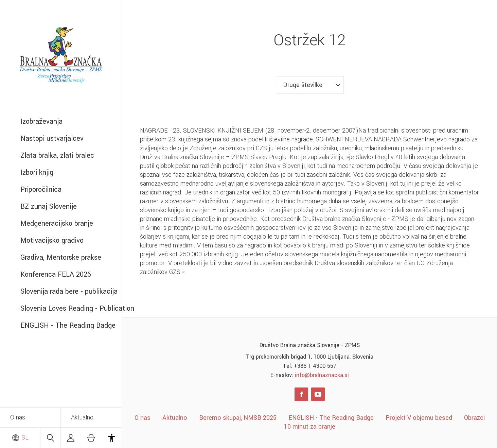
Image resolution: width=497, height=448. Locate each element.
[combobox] (310, 85)
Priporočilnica (41, 189)
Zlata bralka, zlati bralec (57, 156)
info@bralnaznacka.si (322, 375)
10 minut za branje (310, 427)
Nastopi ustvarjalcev (52, 139)
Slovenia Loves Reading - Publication (71, 308)
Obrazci (474, 418)
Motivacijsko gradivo (52, 240)
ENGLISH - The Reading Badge (68, 325)
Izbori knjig (37, 173)
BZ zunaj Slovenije (49, 206)
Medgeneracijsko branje (57, 223)
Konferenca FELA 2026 (56, 274)
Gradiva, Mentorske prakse (61, 257)
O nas (18, 417)
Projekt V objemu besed (419, 418)
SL (20, 437)
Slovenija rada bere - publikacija (69, 291)
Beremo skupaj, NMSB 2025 (238, 418)
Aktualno (82, 417)
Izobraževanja (41, 122)
